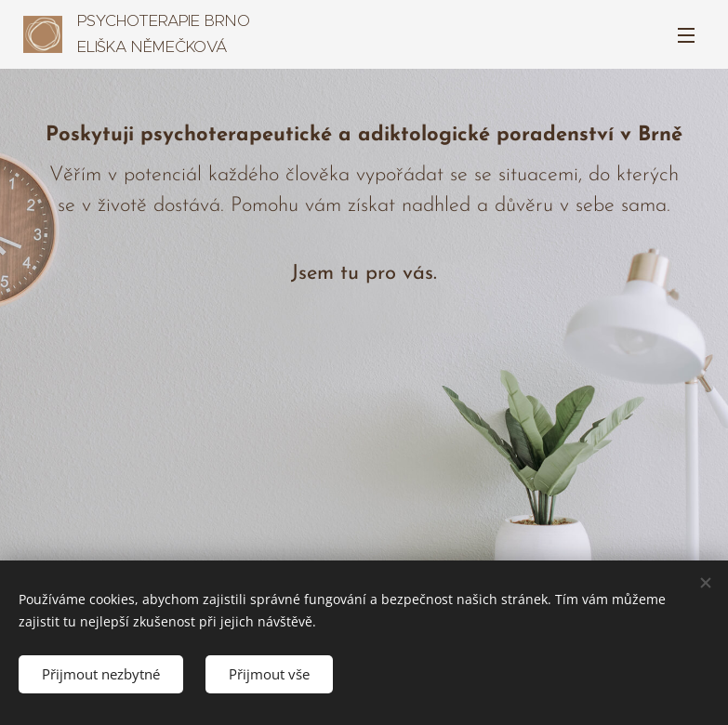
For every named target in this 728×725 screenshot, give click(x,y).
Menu (686, 35)
